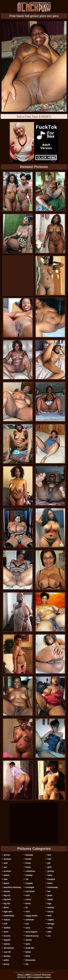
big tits (7, 904)
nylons (7, 944)
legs (49, 904)
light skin (8, 912)
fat (27, 908)
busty (28, 867)
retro (28, 912)
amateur (7, 859)
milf (5, 924)
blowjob (29, 855)
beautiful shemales (12, 887)
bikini (6, 908)
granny (51, 871)
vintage (51, 924)
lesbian (51, 908)
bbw (6, 879)
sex (27, 924)
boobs (28, 859)
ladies (50, 899)
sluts (28, 944)
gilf (49, 863)
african (7, 855)
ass (5, 867)
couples (29, 883)
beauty (7, 891)
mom (6, 932)
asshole (7, 871)
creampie (30, 887)
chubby (29, 875)
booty (28, 863)
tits (27, 964)
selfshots (30, 920)
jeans (50, 895)
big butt (7, 899)
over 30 (7, 952)
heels (50, 883)
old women (9, 948)
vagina (50, 920)
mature (7, 920)
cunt (28, 895)
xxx (49, 936)
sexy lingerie (31, 932)
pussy (6, 964)
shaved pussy (32, 936)
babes (6, 875)
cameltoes (30, 871)
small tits (30, 948)
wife (49, 932)
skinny (29, 940)
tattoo (28, 952)
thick (28, 956)
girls (49, 867)
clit (27, 879)
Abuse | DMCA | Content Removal (34, 975)
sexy (28, 928)
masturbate (9, 916)
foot (49, 859)
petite (6, 960)
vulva (50, 928)
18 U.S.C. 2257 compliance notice (34, 977)
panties (7, 956)
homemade (53, 887)
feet (49, 855)
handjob (51, 879)
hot (49, 891)
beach (6, 883)
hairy (50, 875)
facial (28, 904)
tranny (50, 912)
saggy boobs (31, 916)
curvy (28, 899)
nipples (7, 940)
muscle (7, 936)
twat (49, 916)
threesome (30, 960)
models (7, 928)
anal (6, 863)
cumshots (30, 891)
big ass (7, 895)
